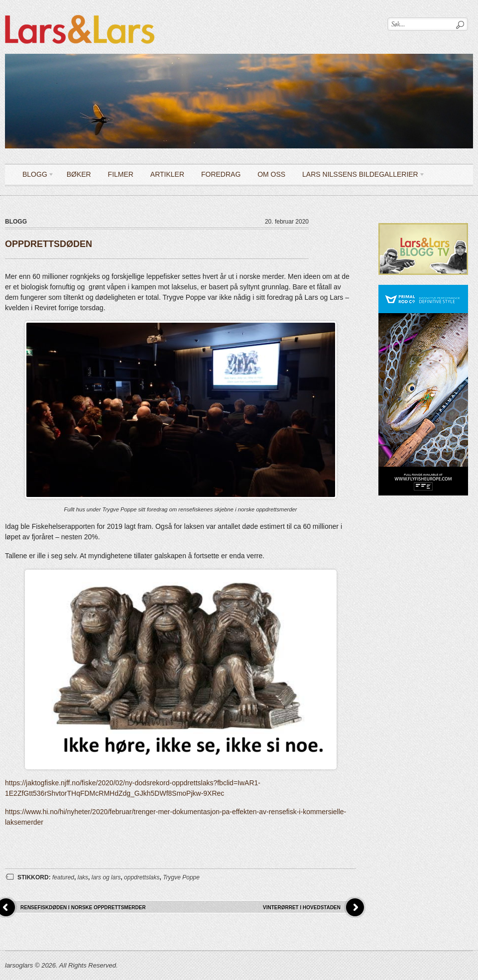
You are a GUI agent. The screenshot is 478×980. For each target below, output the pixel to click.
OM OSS (271, 174)
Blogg (35, 176)
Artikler (167, 174)
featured (63, 877)
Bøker (79, 174)
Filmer (121, 174)
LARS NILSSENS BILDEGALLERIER (360, 176)
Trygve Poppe (181, 877)
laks (83, 877)
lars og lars (106, 877)
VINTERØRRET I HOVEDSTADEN (302, 908)
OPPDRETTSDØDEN (49, 244)
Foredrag (221, 174)
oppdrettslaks (142, 877)
